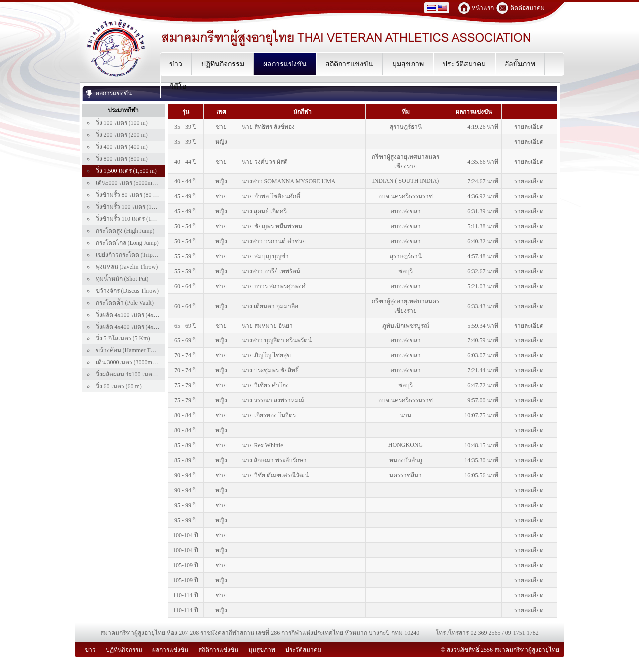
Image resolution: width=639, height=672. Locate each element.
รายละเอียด (529, 127)
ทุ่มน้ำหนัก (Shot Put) (122, 279)
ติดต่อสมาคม (527, 8)
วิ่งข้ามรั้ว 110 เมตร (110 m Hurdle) (140, 219)
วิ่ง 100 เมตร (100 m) (122, 123)
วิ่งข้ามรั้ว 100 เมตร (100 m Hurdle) (140, 207)
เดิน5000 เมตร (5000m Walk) (132, 183)
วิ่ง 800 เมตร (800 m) (122, 159)
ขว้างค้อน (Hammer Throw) (131, 350)
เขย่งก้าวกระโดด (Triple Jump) (135, 255)
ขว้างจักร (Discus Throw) (127, 291)
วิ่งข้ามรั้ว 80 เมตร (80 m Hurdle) (137, 195)
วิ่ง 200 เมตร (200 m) (122, 135)
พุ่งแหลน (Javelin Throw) (127, 267)
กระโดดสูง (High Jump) (125, 231)
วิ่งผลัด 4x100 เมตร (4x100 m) (133, 315)
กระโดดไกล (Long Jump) (127, 243)
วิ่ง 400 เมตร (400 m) (122, 147)
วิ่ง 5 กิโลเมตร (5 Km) (123, 338)
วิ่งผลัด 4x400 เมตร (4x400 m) (133, 327)
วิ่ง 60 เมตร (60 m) (119, 386)
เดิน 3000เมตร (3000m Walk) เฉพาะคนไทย (150, 362)
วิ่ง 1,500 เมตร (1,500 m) (126, 171)
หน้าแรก (483, 8)
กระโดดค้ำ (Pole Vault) (125, 303)
